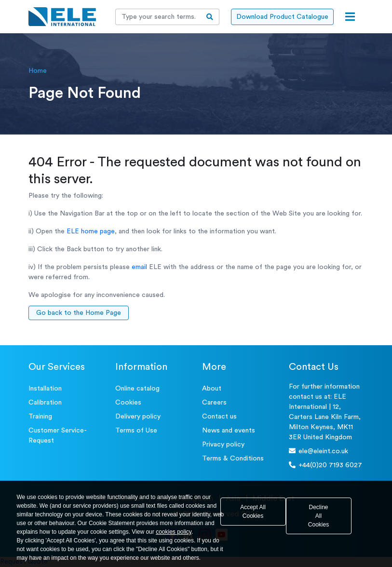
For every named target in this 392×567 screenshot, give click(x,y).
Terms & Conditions (233, 459)
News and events (229, 431)
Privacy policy (223, 445)
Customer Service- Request (58, 436)
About (212, 389)
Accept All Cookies (253, 512)
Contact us (219, 417)
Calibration (45, 403)
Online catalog (137, 389)
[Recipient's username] (158, 17)
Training (40, 417)
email (139, 267)
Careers (214, 403)
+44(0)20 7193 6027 (325, 465)
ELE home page (91, 231)
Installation (45, 389)
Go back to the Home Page (79, 313)
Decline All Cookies (318, 516)
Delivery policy (138, 417)
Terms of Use (136, 431)
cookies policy (174, 532)
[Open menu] (350, 17)
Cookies (128, 403)
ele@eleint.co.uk (318, 451)
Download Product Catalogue (282, 17)
